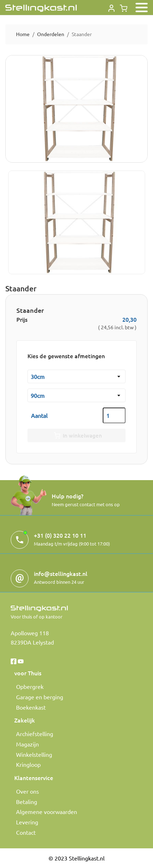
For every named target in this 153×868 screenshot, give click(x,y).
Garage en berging (40, 697)
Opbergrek (30, 686)
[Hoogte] (76, 395)
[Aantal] (114, 415)
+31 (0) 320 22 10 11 (60, 535)
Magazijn (27, 744)
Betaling (27, 802)
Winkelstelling (34, 754)
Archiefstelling (35, 734)
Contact (26, 832)
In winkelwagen (76, 436)
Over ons (27, 791)
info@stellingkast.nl (61, 573)
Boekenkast (31, 707)
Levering (27, 822)
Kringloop (28, 764)
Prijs (22, 319)
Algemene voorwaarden (47, 812)
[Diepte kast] (76, 376)
